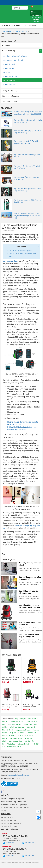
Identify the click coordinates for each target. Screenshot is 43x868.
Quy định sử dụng (7, 817)
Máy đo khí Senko (16, 738)
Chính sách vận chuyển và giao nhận (14, 805)
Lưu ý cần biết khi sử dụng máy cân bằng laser (29, 636)
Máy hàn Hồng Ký (9, 736)
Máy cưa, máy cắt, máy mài (13, 60)
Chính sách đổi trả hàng (9, 826)
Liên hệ (3, 811)
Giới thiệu (32, 25)
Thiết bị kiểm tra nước (11, 84)
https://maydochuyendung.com (18, 775)
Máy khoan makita (15, 724)
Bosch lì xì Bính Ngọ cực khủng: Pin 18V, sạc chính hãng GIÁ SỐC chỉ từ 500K (26, 216)
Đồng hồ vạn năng (15, 741)
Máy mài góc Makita (17, 733)
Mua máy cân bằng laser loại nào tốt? (30, 564)
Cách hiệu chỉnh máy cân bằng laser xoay (29, 592)
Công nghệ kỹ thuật (9, 101)
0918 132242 (37, 17)
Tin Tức (12, 31)
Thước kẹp (11, 744)
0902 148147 (37, 21)
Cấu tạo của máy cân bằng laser (20, 251)
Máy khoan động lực (17, 727)
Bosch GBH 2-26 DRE (15, 747)
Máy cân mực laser (11, 261)
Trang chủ (4, 31)
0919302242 (28, 856)
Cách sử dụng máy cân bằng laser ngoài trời (30, 578)
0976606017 (28, 843)
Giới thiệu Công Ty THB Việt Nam (12, 799)
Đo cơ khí (7, 72)
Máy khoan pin (20, 719)
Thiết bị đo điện (9, 68)
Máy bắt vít (31, 727)
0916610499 (9, 843)
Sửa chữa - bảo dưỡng (11, 96)
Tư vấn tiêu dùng (8, 51)
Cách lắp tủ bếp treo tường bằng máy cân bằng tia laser (30, 606)
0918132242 (9, 856)
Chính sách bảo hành (8, 820)
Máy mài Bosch (8, 730)
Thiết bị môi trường (10, 76)
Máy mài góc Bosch (23, 730)
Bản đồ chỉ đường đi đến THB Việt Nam (15, 808)
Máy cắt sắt (32, 733)
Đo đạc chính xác (22, 31)
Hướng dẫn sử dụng (10, 91)
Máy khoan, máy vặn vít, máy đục (15, 56)
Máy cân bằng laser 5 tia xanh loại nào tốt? (30, 624)
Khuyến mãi (7, 45)
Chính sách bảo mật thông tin (11, 823)
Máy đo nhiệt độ (23, 744)
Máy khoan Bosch (17, 721)
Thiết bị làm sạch (9, 64)
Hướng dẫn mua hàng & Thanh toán (13, 802)
